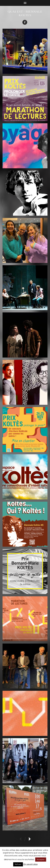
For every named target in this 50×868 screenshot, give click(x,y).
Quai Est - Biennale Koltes (25, 13)
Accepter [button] (41, 859)
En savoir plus (31, 864)
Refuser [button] (18, 864)
